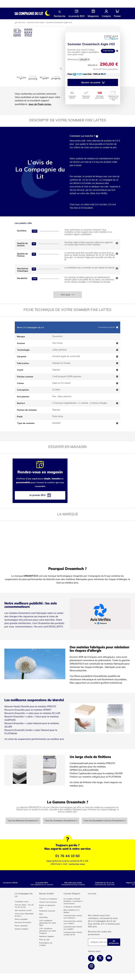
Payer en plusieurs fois (47, 906)
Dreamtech (57, 337)
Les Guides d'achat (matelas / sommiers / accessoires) (73, 901)
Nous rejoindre (21, 926)
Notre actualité (21, 919)
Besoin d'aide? (47, 894)
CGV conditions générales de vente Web (48, 923)
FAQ (41, 914)
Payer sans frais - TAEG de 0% (87, 74)
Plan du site (44, 940)
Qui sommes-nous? (23, 910)
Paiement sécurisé (47, 911)
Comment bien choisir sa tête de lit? (73, 933)
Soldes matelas (22, 929)
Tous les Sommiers (61, 821)
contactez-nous (77, 864)
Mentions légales (47, 936)
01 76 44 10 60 (67, 856)
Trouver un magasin (48, 899)
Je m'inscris (114, 942)
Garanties (43, 917)
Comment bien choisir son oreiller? (73, 922)
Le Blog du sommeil (72, 907)
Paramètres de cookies (46, 944)
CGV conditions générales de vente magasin (48, 931)
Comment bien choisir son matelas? (73, 917)
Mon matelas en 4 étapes (71, 911)
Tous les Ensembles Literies (105, 821)
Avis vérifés (94, 924)
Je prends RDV (40, 496)
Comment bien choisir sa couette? (73, 928)
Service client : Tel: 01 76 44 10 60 (24, 906)
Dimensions (73, 60)
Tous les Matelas (23, 821)
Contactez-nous (22, 902)
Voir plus (68, 295)
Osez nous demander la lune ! (24, 915)
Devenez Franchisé (23, 922)
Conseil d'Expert (72, 894)
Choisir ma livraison (48, 902)
